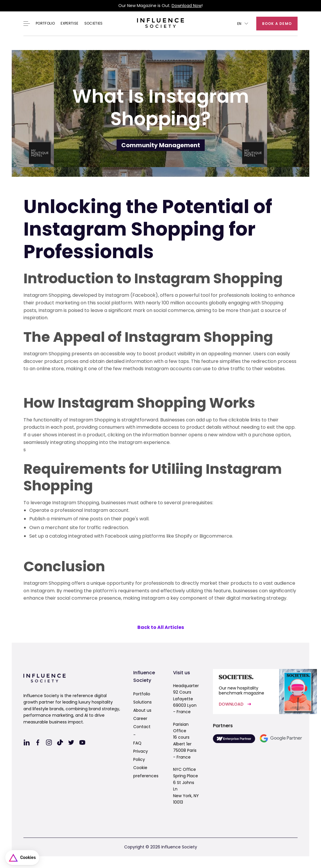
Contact (142, 727)
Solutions (142, 702)
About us (142, 710)
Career (140, 718)
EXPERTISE (69, 23)
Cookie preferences (146, 772)
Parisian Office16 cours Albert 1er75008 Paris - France (185, 741)
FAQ (137, 743)
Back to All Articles (161, 627)
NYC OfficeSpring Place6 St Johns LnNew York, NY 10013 (186, 786)
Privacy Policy (141, 755)
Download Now (187, 6)
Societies (94, 23)
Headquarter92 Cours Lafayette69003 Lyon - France (186, 699)
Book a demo (277, 24)
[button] (243, 24)
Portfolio (45, 23)
